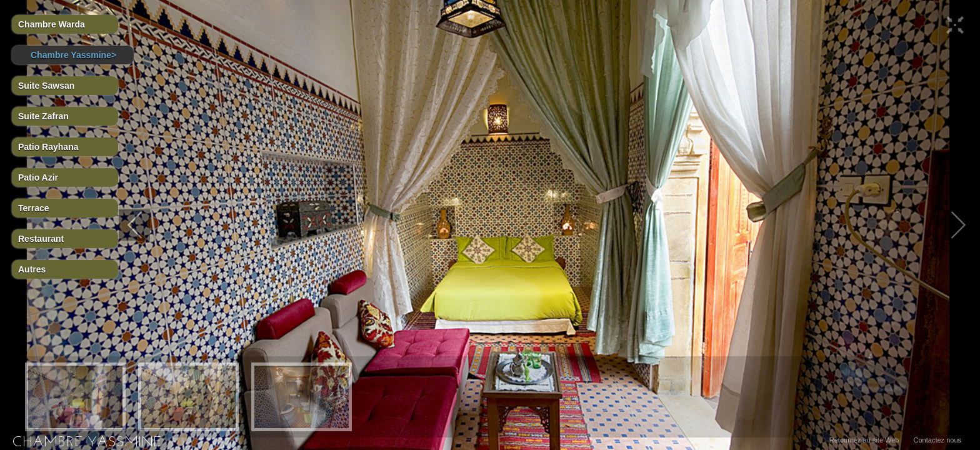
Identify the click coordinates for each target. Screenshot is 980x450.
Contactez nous (937, 440)
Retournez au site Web (864, 440)
